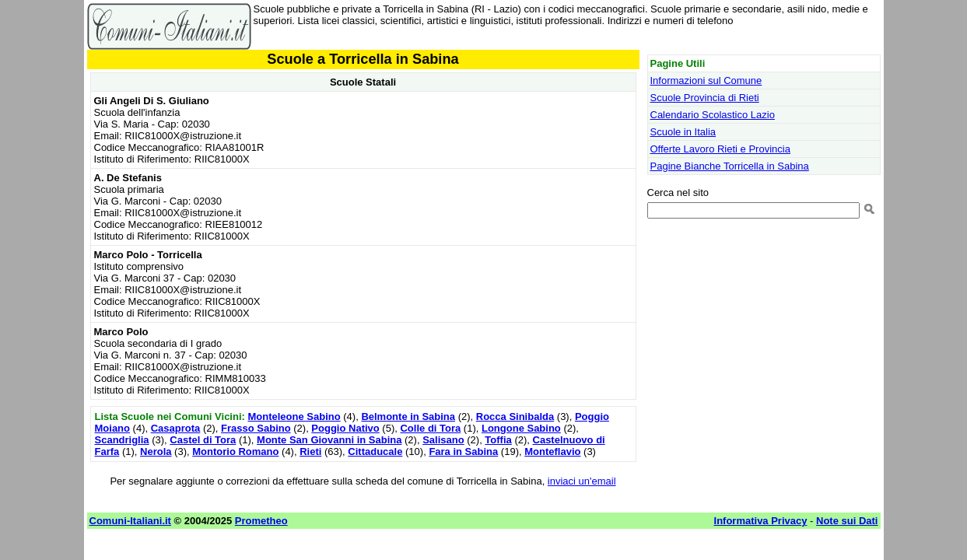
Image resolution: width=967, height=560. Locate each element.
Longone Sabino (521, 428)
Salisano (443, 440)
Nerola (156, 451)
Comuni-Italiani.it (130, 521)
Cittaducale (375, 451)
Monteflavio (552, 451)
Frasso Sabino (256, 428)
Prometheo (261, 521)
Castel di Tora (203, 440)
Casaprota (176, 428)
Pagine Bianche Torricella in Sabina (730, 166)
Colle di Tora (430, 428)
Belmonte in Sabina (408, 416)
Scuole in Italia (683, 132)
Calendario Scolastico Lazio (713, 115)
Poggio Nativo (345, 428)
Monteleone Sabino (294, 416)
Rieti (310, 451)
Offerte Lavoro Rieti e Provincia (720, 149)
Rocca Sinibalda (515, 416)
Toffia (498, 440)
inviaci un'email (582, 481)
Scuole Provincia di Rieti (705, 98)
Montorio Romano (235, 451)
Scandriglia (122, 440)
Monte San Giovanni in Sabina (329, 440)
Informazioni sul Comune (706, 80)
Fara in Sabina (463, 451)
